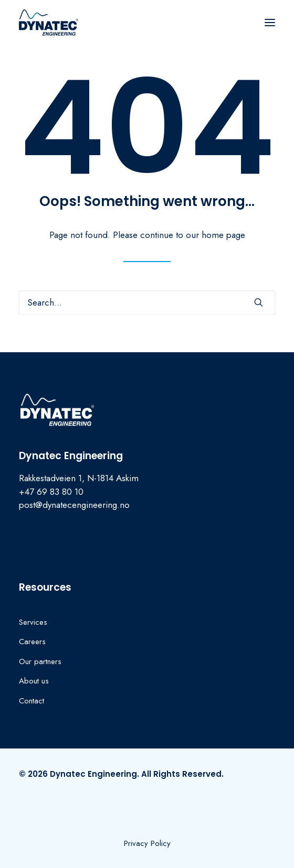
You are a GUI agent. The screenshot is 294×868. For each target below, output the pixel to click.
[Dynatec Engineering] (49, 23)
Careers (32, 642)
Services (33, 622)
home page (223, 235)
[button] (270, 23)
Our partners (40, 661)
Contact (31, 701)
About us (34, 681)
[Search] (147, 302)
